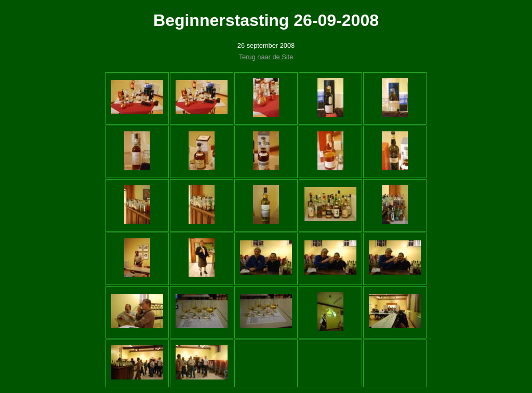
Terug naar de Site (266, 57)
